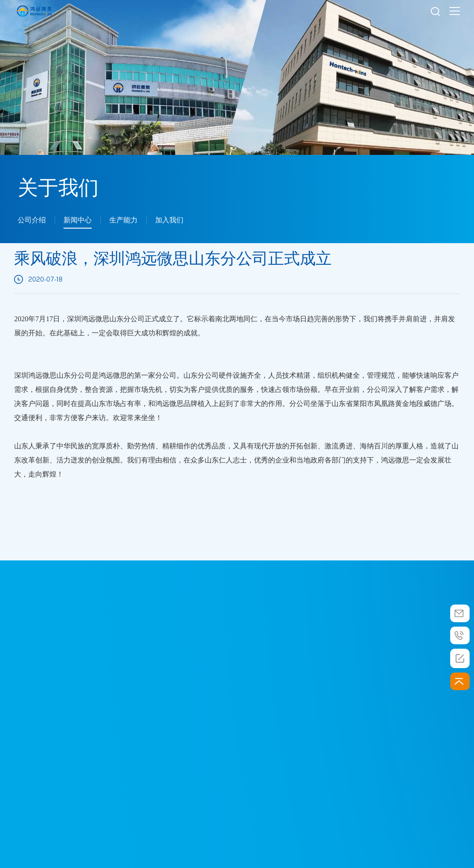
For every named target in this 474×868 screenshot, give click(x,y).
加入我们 (169, 220)
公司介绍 (32, 220)
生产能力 (123, 220)
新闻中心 (78, 220)
